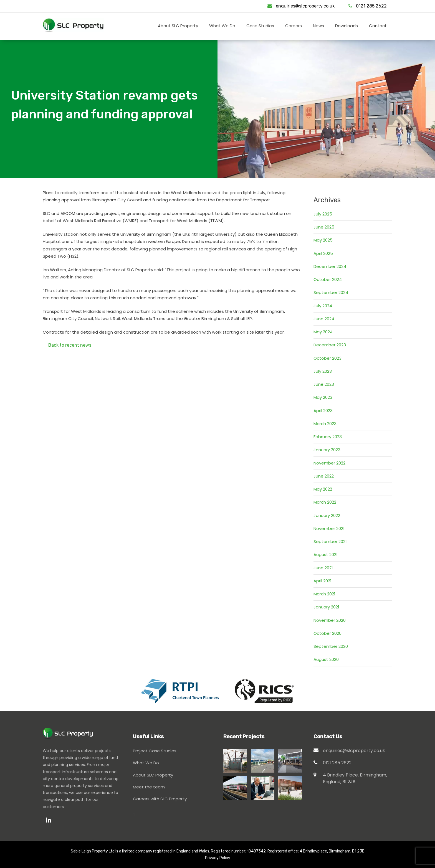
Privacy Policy (218, 858)
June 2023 (324, 384)
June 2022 (324, 476)
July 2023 (323, 371)
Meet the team (149, 787)
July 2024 (323, 306)
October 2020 (327, 633)
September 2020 (331, 646)
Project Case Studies (155, 751)
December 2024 (330, 266)
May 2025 (323, 240)
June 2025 (324, 227)
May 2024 (323, 332)
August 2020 (326, 659)
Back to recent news (70, 345)
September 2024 (331, 292)
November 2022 (329, 463)
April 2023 (323, 411)
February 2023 (328, 437)
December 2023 (330, 345)
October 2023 (327, 358)
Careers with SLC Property (160, 799)
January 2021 (326, 607)
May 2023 (323, 397)
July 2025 (323, 214)
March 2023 (325, 424)
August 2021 (326, 554)
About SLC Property (153, 775)
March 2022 (325, 502)
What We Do (146, 763)
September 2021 (330, 541)
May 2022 (323, 489)
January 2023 (327, 450)
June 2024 (324, 319)
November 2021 (329, 528)
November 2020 (330, 620)
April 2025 (323, 253)
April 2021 (323, 581)
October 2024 (328, 279)
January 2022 (327, 515)
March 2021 (324, 594)
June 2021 (323, 568)
